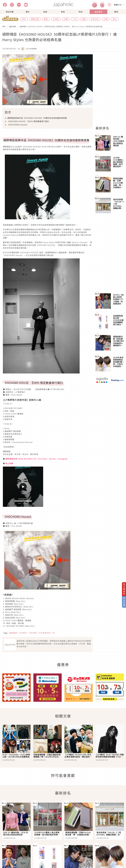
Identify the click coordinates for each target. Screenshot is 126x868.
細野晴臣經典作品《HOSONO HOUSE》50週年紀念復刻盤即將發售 (37, 118)
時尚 (81, 12)
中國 (106, 19)
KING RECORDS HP (27, 459)
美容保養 (10, 12)
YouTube (42, 459)
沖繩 (66, 19)
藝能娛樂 (98, 12)
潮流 (28, 12)
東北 (115, 19)
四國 (84, 19)
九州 (75, 19)
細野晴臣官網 (11, 459)
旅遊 (45, 12)
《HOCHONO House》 (18, 125)
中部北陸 (95, 19)
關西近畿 (35, 19)
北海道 (56, 19)
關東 (46, 19)
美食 (63, 12)
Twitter (52, 459)
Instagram (63, 459)
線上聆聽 (9, 463)
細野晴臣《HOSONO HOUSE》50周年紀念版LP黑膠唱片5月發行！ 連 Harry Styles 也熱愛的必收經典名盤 (61, 26)
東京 (24, 19)
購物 (116, 12)
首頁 (4, 26)
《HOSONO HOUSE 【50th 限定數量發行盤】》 (29, 121)
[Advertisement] (110, 253)
